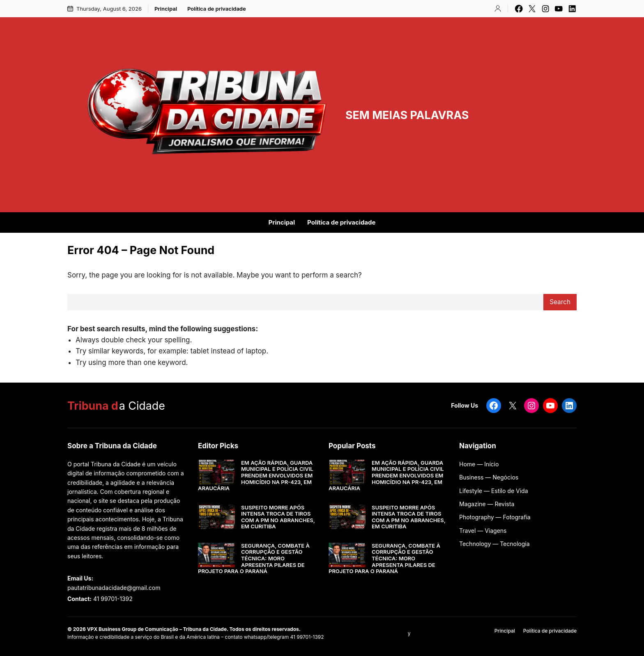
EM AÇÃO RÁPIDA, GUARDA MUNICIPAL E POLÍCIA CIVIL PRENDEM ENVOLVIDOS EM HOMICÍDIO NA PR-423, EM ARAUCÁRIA (256, 476)
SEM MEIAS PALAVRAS (407, 115)
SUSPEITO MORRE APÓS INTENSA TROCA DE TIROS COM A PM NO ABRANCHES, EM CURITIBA (278, 517)
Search (560, 302)
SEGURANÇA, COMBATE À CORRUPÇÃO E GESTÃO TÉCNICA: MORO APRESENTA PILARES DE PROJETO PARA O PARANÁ (254, 559)
